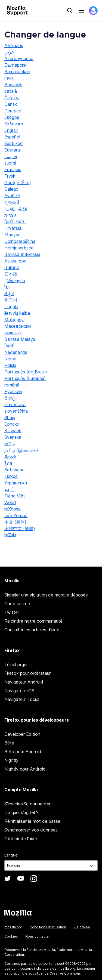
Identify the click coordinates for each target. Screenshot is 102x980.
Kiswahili (13, 431)
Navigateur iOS (19, 691)
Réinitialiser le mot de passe (32, 821)
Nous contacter (38, 936)
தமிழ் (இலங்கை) (21, 450)
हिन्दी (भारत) (15, 222)
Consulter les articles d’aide (32, 630)
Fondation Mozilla (41, 950)
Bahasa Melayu (20, 339)
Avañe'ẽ (12, 196)
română (12, 385)
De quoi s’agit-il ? (21, 812)
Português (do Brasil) (26, 372)
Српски (12, 424)
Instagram (34, 879)
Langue (11, 855)
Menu (81, 11)
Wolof (10, 502)
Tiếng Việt (15, 496)
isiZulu (10, 535)
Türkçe (11, 476)
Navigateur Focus (22, 699)
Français (13, 169)
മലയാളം (13, 333)
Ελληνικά (14, 124)
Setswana (14, 470)
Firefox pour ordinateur (27, 673)
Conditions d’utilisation (48, 927)
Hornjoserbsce (19, 248)
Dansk (11, 104)
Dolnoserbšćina (20, 241)
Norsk (10, 359)
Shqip (10, 418)
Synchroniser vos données (31, 830)
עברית (10, 215)
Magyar (12, 235)
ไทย (8, 463)
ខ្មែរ (7, 287)
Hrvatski (13, 228)
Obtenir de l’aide (21, 839)
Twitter (12, 612)
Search (70, 11)
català (11, 91)
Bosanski (13, 85)
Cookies (11, 936)
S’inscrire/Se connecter (27, 804)
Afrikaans (14, 45)
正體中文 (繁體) (20, 528)
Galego (11, 189)
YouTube (21, 879)
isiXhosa (13, 509)
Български (16, 65)
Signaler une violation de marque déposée (46, 595)
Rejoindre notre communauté (33, 621)
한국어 (11, 300)
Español (12, 137)
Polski (10, 365)
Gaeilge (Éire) (18, 183)
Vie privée (82, 927)
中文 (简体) (15, 522)
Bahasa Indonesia (22, 254)
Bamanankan (17, 72)
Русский (13, 391)
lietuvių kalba (17, 313)
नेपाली (9, 346)
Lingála (11, 307)
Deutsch (13, 111)
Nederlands (16, 352)
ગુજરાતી (12, 202)
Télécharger (16, 664)
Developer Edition (22, 734)
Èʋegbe (12, 117)
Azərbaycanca (19, 58)
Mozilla (18, 913)
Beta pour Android (23, 752)
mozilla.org (13, 927)
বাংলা (10, 78)
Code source (17, 604)
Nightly (11, 760)
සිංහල (10, 398)
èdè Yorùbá (16, 515)
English (11, 130)
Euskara (12, 150)
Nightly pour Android (25, 769)
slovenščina (16, 411)
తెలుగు (10, 457)
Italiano (12, 267)
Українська (16, 483)
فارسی (11, 156)
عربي (9, 52)
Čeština (12, 98)
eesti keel (14, 143)
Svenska (13, 437)
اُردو (9, 489)
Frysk (10, 176)
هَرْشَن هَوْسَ (16, 209)
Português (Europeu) (25, 378)
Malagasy (14, 320)
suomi (10, 163)
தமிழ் (10, 444)
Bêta (9, 743)
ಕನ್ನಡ (9, 293)
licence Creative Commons (59, 973)
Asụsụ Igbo (16, 261)
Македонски (18, 326)
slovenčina (15, 404)
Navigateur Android (24, 682)
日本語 (11, 274)
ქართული (15, 280)
